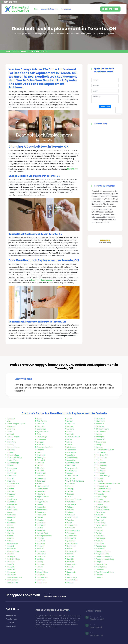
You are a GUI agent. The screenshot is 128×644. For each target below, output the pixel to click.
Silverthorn (101, 421)
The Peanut (101, 468)
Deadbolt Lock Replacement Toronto (34, 51)
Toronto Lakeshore (104, 489)
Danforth (11, 554)
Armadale (11, 434)
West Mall (100, 520)
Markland (70, 429)
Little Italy (41, 575)
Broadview (11, 494)
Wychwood (100, 549)
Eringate (40, 442)
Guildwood (41, 481)
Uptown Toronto (103, 502)
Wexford (100, 530)
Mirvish (69, 445)
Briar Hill (11, 491)
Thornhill (100, 478)
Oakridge (70, 489)
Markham (70, 426)
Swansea (100, 447)
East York (41, 424)
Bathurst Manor (13, 447)
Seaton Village (72, 580)
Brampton (11, 486)
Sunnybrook (101, 442)
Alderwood (11, 426)
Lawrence (41, 564)
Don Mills (11, 564)
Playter (69, 523)
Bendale (10, 465)
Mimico (69, 442)
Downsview (12, 575)
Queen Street (72, 536)
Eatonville (41, 426)
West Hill (100, 515)
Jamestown (41, 523)
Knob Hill (40, 549)
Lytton (69, 418)
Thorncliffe (101, 473)
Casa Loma (11, 515)
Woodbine (100, 543)
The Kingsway (102, 465)
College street (13, 543)
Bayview (10, 452)
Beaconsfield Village (15, 458)
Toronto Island (102, 486)
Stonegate (100, 437)
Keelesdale (41, 530)
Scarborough (72, 577)
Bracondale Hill (13, 484)
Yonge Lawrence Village (105, 559)
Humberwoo (42, 512)
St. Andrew (100, 426)
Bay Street (11, 450)
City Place (11, 528)
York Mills (100, 569)
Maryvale (70, 434)
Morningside (71, 452)
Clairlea (10, 530)
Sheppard (70, 582)
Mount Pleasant (73, 463)
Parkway (70, 512)
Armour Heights (13, 437)
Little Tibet (41, 580)
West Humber (102, 517)
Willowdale (100, 536)
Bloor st (10, 478)
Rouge (69, 569)
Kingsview (41, 543)
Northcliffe (71, 484)
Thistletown (101, 471)
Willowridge (101, 538)
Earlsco (40, 418)
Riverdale (70, 556)
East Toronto (42, 421)
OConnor (70, 486)
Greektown (41, 476)
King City (40, 538)
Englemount (42, 439)
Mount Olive (71, 460)
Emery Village (42, 437)
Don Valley (11, 567)
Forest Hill (41, 460)
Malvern (70, 421)
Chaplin (10, 520)
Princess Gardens (73, 530)
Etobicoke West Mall (45, 447)
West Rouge (101, 523)
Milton (69, 439)
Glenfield (40, 471)
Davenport (11, 556)
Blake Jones (12, 476)
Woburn (99, 541)
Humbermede (42, 510)
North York (71, 478)
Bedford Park (12, 460)
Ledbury (40, 569)
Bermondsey (12, 468)
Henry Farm (41, 491)
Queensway (71, 541)
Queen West (71, 538)
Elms (39, 434)
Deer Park (11, 562)
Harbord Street (43, 486)
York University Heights (105, 572)
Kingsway (41, 546)
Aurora (10, 439)
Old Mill (69, 497)
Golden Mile (42, 473)
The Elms (100, 460)
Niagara (70, 473)
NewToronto (72, 471)
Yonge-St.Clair (102, 564)
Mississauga (71, 447)
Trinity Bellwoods (103, 491)
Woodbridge (101, 546)
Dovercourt (12, 572)
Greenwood (41, 478)
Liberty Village (42, 572)
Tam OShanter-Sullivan (105, 450)
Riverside (70, 559)
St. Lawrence (101, 432)
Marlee (69, 432)
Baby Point (11, 442)
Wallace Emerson (103, 510)
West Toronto (102, 525)
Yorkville (100, 577)
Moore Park (71, 450)
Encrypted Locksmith (23, 595)
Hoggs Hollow (42, 502)
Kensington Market (44, 536)
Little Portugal (42, 577)
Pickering (70, 520)
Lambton (40, 559)
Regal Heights (72, 543)
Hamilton (41, 484)
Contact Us (66, 9)
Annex (10, 432)
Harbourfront (42, 489)
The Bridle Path (102, 455)
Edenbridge (41, 429)
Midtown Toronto (73, 437)
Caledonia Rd (12, 510)
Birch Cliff (11, 471)
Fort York (41, 463)
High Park (41, 494)
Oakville (70, 491)
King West (41, 541)
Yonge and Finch (103, 554)
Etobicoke (41, 445)
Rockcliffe (70, 562)
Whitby (99, 533)
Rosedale (70, 567)
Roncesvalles (71, 564)
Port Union (71, 528)
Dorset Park (12, 569)
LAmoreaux (41, 554)
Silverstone (101, 418)
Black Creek (12, 473)
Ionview (40, 517)
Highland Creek (43, 497)
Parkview (70, 510)
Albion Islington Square (16, 424)
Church (10, 525)
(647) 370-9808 (10, 2)
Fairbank (40, 450)
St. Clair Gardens (103, 429)
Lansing (40, 562)
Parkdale (70, 507)
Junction (40, 528)
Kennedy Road (42, 533)
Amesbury (11, 429)
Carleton (11, 512)
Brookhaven (12, 499)
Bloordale (11, 481)
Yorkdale (100, 575)
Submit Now (105, 106)
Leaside (40, 567)
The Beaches (101, 452)
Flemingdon (41, 458)
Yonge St (100, 562)
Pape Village (71, 504)
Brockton (11, 497)
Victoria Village (102, 507)
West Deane (101, 512)
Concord (11, 546)
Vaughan (100, 504)
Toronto (15, 51)
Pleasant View (72, 525)
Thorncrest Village (103, 476)
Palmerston (71, 502)
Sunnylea (100, 445)
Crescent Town (13, 551)
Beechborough (13, 463)
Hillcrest (40, 499)
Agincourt (11, 418)
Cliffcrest (11, 538)
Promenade (71, 533)
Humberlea (41, 507)
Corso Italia (12, 549)
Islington (40, 520)
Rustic (69, 575)
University (100, 494)
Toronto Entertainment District (108, 484)
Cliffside (10, 541)
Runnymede (71, 572)
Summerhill (101, 439)
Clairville (11, 533)
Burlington (11, 502)
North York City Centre (75, 481)
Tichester (100, 481)
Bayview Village (13, 455)
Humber (40, 504)
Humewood (41, 515)
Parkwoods (71, 515)
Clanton (10, 536)
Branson (11, 489)
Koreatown (41, 551)
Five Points (41, 455)
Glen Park (41, 468)
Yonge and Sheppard (104, 556)
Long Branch (42, 582)
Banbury (11, 445)
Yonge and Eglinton (104, 551)
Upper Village (101, 497)
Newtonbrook (72, 468)
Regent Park (71, 546)
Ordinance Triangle (74, 499)
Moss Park (71, 455)
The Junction (101, 463)
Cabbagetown (13, 504)
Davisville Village (14, 559)
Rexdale (70, 549)
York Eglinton (101, 567)
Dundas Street (13, 582)
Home (36, 9)
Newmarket (71, 465)
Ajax (9, 421)
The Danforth (102, 458)
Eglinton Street (43, 432)
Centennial (11, 517)
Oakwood (70, 494)
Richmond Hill (72, 551)
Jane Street (41, 525)
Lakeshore (41, 556)
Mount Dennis (72, 458)
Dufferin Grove (13, 580)
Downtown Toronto (15, 577)
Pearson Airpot (72, 517)
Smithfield (100, 424)
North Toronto (72, 476)
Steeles (99, 434)
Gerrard (40, 465)
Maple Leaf (71, 424)
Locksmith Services (49, 9)
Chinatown (11, 523)
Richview (70, 554)
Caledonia (11, 507)
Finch (39, 452)
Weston (99, 528)
